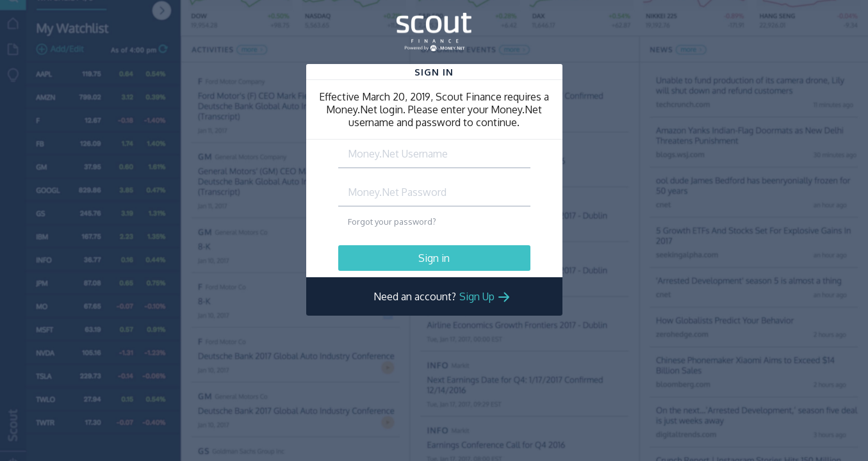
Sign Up (477, 296)
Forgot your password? (392, 222)
